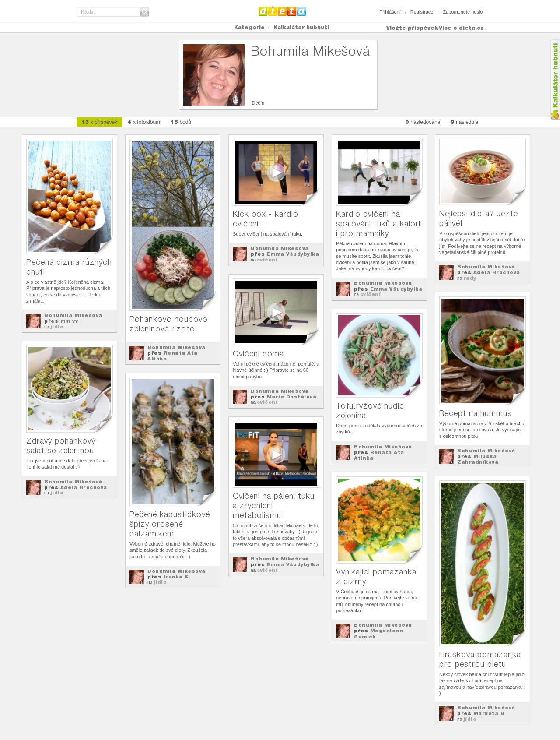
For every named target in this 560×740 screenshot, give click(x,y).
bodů (181, 122)
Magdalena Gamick (378, 633)
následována (423, 122)
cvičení (267, 260)
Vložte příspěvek (412, 28)
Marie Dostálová (292, 397)
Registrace (422, 12)
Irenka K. (177, 577)
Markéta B (489, 713)
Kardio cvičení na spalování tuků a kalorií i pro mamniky (379, 224)
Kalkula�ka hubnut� (555, 80)
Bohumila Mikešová (73, 315)
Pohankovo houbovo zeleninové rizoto (169, 324)
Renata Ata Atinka (173, 356)
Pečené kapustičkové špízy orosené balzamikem (170, 524)
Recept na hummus (476, 413)
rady (470, 278)
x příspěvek (100, 122)
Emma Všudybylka (293, 254)
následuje (464, 122)
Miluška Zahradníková (478, 459)
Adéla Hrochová (497, 272)
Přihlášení (390, 12)
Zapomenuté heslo (463, 12)
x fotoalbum (144, 122)
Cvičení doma (258, 354)
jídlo (57, 327)
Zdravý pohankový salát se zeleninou (61, 446)
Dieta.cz (282, 11)
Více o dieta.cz (461, 28)
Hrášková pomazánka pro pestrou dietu (480, 659)
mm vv (69, 321)
